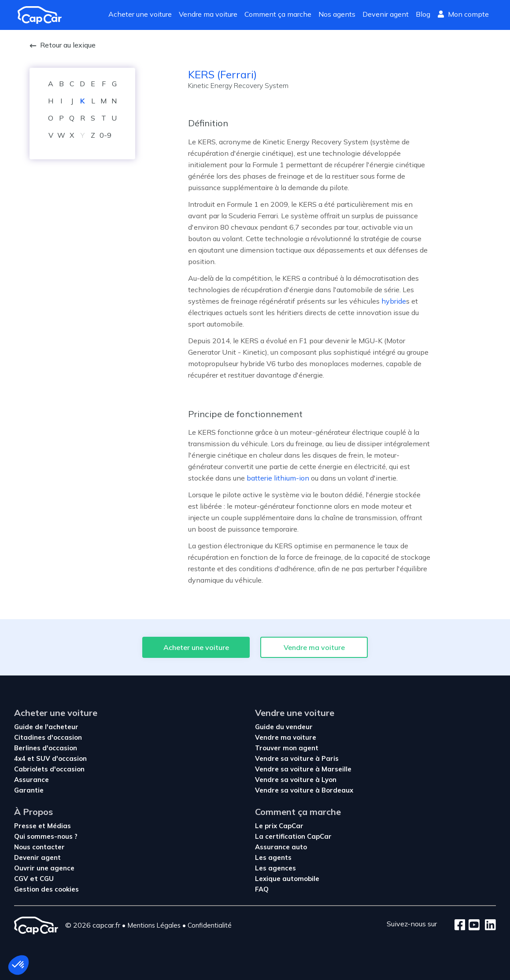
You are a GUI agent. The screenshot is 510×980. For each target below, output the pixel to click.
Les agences (275, 868)
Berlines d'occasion (46, 748)
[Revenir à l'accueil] (43, 15)
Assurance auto (281, 847)
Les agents (273, 857)
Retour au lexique (63, 45)
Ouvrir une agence (44, 868)
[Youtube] (472, 925)
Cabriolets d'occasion (49, 769)
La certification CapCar (293, 836)
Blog (423, 14)
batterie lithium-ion (278, 478)
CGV (22, 879)
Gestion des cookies (46, 889)
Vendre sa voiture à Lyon (296, 780)
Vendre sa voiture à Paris (297, 758)
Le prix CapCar (279, 826)
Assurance (31, 780)
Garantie (29, 790)
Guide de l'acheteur (46, 727)
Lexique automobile (287, 879)
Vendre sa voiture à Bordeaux (304, 790)
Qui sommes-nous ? (46, 836)
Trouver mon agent (287, 748)
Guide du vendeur (284, 727)
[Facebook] (460, 925)
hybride (394, 301)
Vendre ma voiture (208, 14)
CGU (47, 879)
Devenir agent (386, 14)
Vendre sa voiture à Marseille (303, 769)
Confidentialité (210, 925)
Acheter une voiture (140, 14)
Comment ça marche (278, 14)
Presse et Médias (42, 826)
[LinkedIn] (488, 925)
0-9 (105, 135)
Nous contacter (39, 847)
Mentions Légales (154, 925)
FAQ (262, 889)
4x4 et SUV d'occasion (50, 758)
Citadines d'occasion (48, 737)
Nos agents (337, 14)
